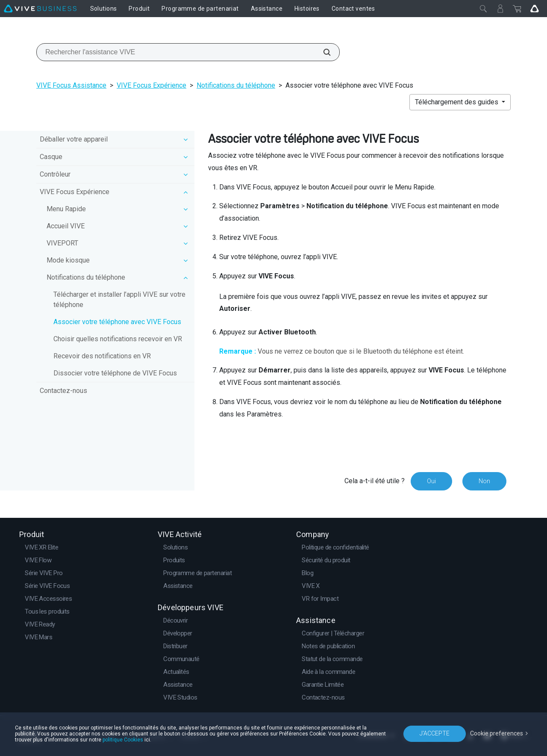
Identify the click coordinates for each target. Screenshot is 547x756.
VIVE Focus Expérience (151, 85)
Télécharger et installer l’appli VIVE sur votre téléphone (119, 300)
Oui (431, 481)
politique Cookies (123, 740)
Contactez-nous (63, 391)
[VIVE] (40, 9)
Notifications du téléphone (236, 85)
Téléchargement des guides (457, 102)
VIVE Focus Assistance (71, 85)
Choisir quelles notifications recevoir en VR (118, 339)
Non (484, 481)
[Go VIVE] (535, 9)
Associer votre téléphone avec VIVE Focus (117, 322)
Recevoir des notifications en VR (102, 356)
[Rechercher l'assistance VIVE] (322, 52)
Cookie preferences (497, 733)
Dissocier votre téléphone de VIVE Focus (115, 373)
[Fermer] (483, 9)
